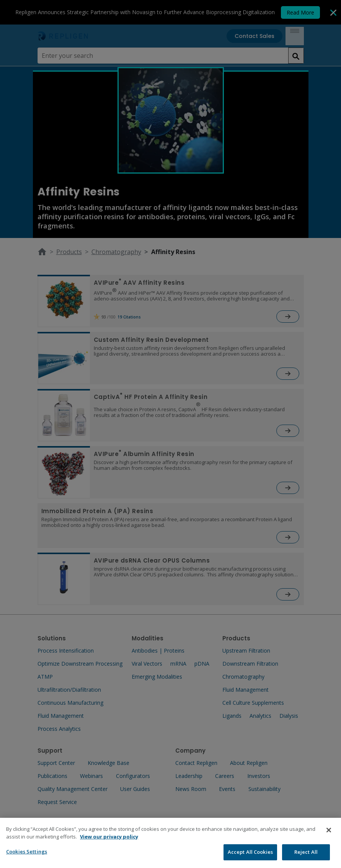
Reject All (306, 859)
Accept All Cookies (250, 859)
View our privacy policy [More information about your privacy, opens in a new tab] (109, 843)
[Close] (329, 837)
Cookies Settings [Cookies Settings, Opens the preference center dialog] (27, 858)
